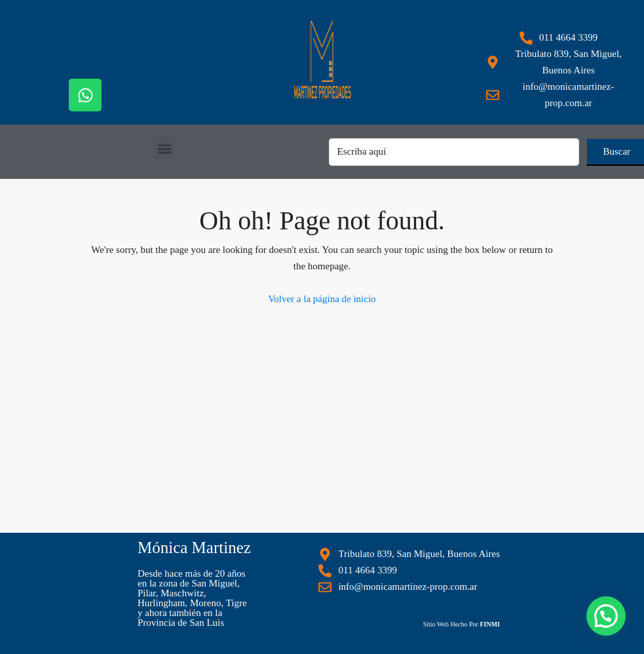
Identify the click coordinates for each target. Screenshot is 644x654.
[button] (164, 148)
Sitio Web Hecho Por (462, 624)
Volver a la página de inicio (322, 299)
